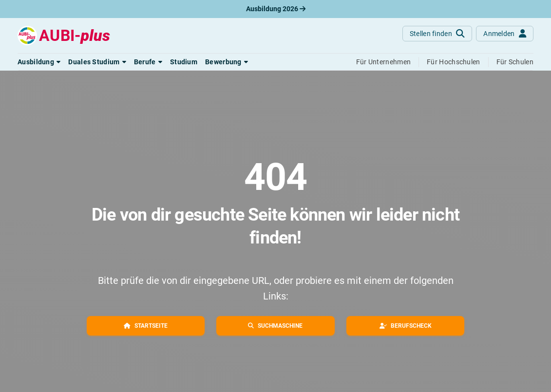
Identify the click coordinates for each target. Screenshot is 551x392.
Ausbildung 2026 (276, 9)
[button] (39, 62)
